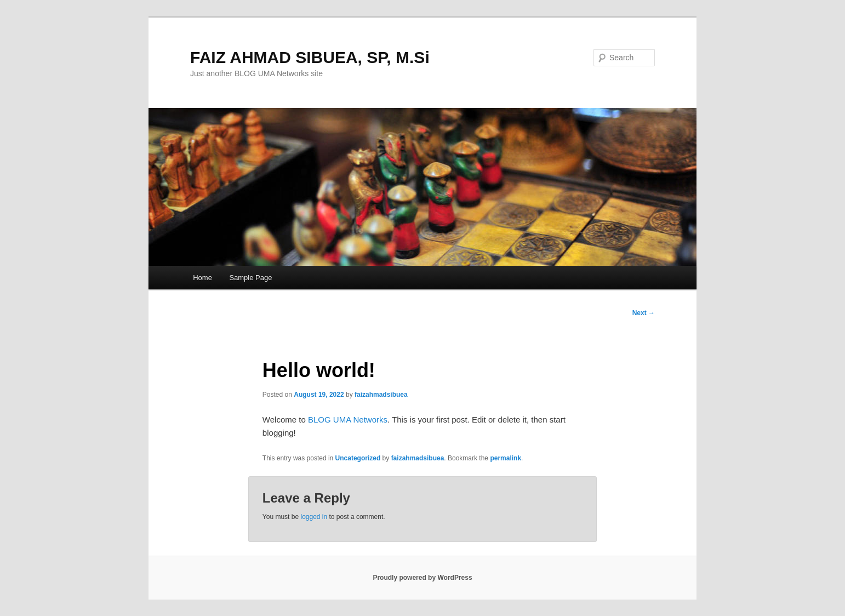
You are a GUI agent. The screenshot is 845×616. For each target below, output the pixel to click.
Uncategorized (358, 458)
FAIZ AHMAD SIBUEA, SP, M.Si (310, 57)
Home (202, 278)
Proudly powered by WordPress (422, 578)
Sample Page (250, 278)
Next (644, 313)
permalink (506, 458)
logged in (314, 517)
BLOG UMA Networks (348, 420)
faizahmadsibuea (381, 395)
